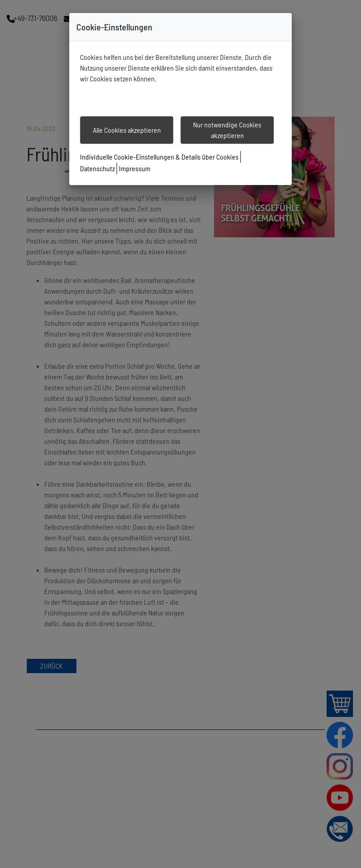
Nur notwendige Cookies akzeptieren (227, 130)
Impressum (135, 168)
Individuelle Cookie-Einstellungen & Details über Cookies (159, 157)
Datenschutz (97, 168)
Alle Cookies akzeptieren (127, 130)
